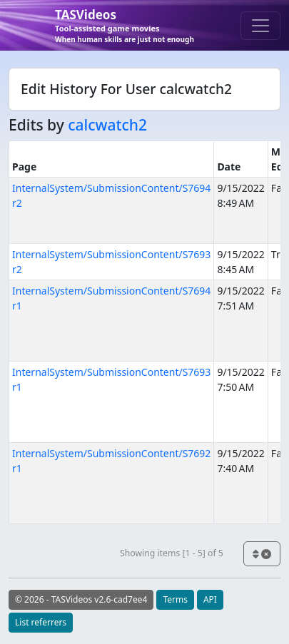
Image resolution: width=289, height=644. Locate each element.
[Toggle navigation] (260, 26)
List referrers (41, 622)
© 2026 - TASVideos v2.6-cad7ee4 (81, 599)
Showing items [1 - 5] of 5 (172, 553)
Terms (175, 599)
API (210, 599)
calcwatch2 (107, 125)
